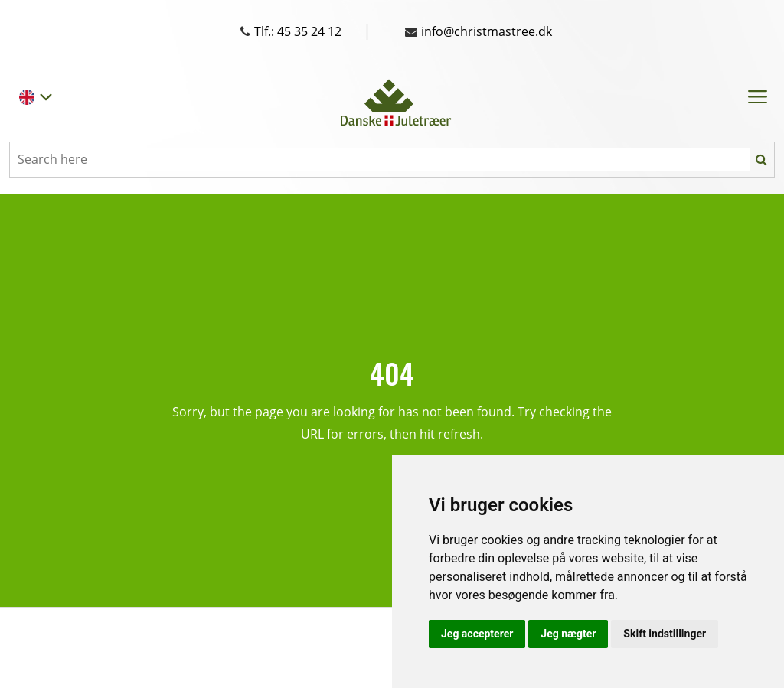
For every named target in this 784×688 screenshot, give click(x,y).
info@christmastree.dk (479, 31)
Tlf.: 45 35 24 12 (306, 31)
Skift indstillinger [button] (665, 634)
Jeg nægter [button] (568, 634)
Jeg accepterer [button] (477, 634)
